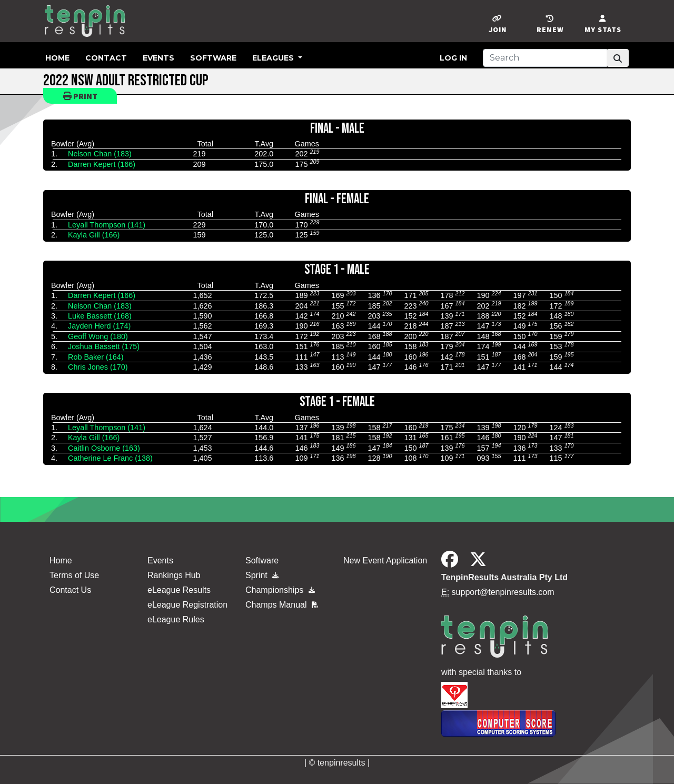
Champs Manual (282, 605)
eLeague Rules (176, 619)
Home (57, 58)
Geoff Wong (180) (98, 336)
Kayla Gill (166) (94, 235)
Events (158, 58)
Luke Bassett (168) (100, 316)
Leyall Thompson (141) (107, 225)
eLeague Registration (187, 605)
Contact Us (70, 590)
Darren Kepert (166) (102, 164)
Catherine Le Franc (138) (110, 458)
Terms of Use (74, 575)
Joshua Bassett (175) (104, 346)
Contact (106, 58)
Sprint (262, 575)
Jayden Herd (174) (99, 326)
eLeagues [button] (274, 58)
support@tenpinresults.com (503, 592)
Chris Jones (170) (98, 367)
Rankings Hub (174, 575)
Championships (280, 590)
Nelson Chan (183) (100, 154)
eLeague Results (179, 590)
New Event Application (385, 560)
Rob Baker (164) (96, 357)
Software (213, 58)
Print (80, 96)
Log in (453, 58)
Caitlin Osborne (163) (104, 448)
